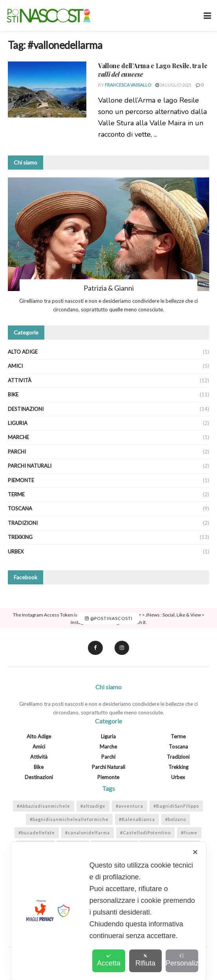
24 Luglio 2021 (173, 85)
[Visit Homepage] (49, 16)
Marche (18, 437)
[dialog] (109, 911)
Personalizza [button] (182, 960)
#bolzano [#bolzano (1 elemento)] (176, 820)
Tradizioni (23, 523)
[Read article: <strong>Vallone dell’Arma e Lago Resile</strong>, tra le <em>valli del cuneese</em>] (47, 90)
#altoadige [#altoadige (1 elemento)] (93, 806)
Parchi (17, 452)
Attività (20, 380)
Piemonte (21, 480)
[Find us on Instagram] (122, 648)
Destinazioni (26, 409)
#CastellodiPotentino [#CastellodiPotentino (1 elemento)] (145, 833)
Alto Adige (23, 352)
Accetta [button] (109, 960)
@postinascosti (109, 618)
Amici (15, 366)
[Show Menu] (207, 15)
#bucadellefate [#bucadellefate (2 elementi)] (37, 833)
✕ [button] (195, 852)
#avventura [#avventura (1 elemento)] (129, 806)
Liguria (18, 423)
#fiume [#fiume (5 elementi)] (189, 833)
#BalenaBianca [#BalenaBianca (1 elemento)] (137, 820)
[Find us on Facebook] (95, 648)
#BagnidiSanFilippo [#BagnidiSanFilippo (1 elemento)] (176, 806)
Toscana (20, 508)
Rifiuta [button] (145, 960)
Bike (13, 394)
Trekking (20, 537)
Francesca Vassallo (128, 85)
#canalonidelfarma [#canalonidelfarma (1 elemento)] (88, 833)
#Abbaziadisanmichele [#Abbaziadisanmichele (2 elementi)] (44, 806)
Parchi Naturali (30, 466)
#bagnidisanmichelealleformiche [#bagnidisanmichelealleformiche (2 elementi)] (69, 820)
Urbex (16, 551)
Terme (16, 494)
